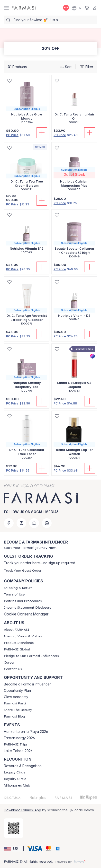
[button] (13, 849)
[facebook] (9, 523)
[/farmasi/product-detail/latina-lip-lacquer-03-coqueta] (74, 371)
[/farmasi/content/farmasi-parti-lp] (15, 703)
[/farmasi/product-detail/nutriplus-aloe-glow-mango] (27, 102)
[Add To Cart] (42, 133)
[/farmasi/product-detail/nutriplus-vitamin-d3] (74, 301)
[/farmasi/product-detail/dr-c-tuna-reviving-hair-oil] (74, 102)
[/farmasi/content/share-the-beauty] (18, 710)
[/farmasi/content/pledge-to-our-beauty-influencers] (31, 656)
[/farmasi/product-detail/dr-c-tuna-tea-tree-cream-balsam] (27, 169)
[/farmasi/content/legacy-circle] (15, 772)
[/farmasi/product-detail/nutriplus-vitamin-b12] (27, 234)
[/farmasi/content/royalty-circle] (15, 779)
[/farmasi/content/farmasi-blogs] (14, 717)
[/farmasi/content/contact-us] (13, 669)
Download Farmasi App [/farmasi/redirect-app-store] (23, 810)
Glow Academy (16, 697)
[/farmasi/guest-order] (23, 571)
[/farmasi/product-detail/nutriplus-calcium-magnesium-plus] (74, 169)
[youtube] (34, 523)
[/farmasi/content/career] (9, 663)
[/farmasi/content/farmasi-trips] (16, 745)
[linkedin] (47, 523)
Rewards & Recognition (23, 766)
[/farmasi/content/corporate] (17, 649)
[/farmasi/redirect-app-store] (14, 828)
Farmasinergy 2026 (19, 738)
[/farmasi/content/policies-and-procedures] (23, 601)
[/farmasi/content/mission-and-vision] (23, 636)
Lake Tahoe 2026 (18, 751)
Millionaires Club (17, 785)
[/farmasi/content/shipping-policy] (18, 588)
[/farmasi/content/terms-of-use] (14, 595)
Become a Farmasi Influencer (27, 684)
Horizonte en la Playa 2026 (26, 732)
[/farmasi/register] (30, 548)
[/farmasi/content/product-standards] (19, 643)
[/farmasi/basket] (87, 8)
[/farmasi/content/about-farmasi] (17, 630)
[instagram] (21, 523)
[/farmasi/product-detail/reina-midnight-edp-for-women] (74, 438)
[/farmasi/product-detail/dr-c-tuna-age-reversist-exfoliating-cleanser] (27, 303)
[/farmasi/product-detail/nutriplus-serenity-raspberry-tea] (27, 371)
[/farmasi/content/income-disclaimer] (28, 608)
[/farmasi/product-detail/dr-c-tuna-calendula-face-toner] (27, 438)
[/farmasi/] (24, 8)
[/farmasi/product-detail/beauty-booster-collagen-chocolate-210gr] (74, 236)
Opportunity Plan (17, 691)
